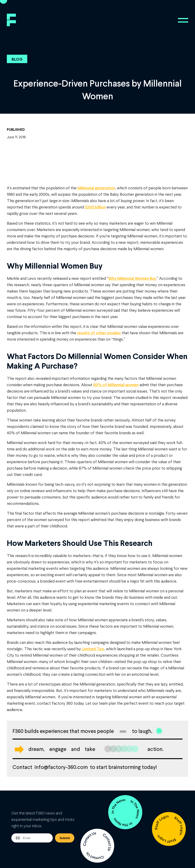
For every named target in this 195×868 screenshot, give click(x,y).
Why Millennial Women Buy (132, 278)
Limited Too (93, 649)
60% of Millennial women (116, 385)
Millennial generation (96, 188)
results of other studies (99, 333)
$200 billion (95, 207)
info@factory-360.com (61, 767)
